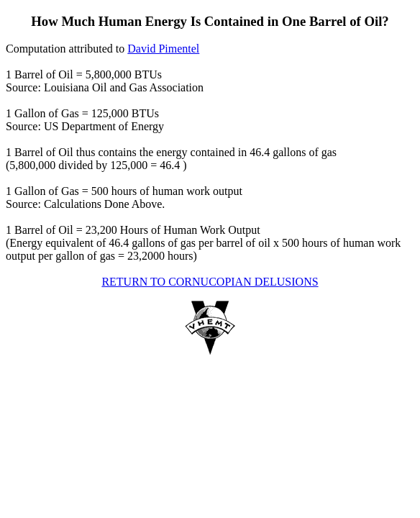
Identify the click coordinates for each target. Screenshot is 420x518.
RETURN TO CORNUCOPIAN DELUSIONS (210, 282)
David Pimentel (163, 49)
